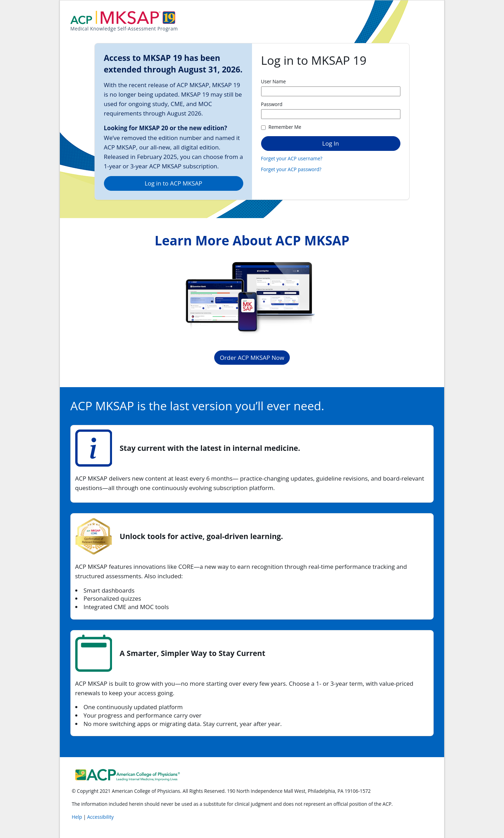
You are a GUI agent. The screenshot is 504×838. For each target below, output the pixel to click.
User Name (274, 81)
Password (272, 104)
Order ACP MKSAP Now (252, 358)
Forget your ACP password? (291, 169)
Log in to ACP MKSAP (173, 183)
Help (78, 817)
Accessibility (100, 817)
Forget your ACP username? (292, 158)
